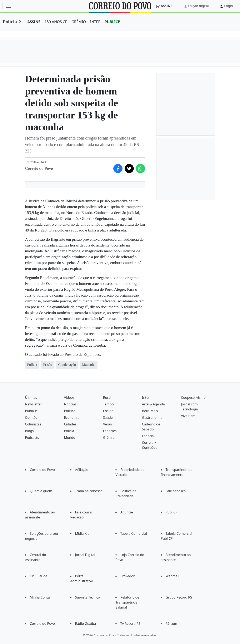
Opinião (31, 418)
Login (229, 6)
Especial (148, 436)
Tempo (108, 404)
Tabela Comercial (134, 533)
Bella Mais (150, 411)
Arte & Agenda (153, 404)
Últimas (31, 397)
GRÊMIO (79, 22)
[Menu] (8, 6)
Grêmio (109, 438)
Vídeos (69, 397)
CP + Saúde (39, 576)
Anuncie (127, 512)
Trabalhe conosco (89, 491)
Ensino (108, 411)
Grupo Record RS (179, 597)
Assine (167, 6)
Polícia (10, 22)
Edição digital (198, 6)
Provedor (127, 576)
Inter (146, 397)
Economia (72, 418)
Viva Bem (188, 416)
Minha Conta (40, 597)
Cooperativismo (193, 397)
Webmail (172, 576)
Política (70, 411)
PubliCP (31, 411)
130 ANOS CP (56, 22)
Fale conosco (176, 491)
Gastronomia (152, 418)
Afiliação (82, 470)
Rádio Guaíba (85, 624)
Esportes (110, 431)
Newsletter (33, 404)
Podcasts (32, 438)
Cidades (70, 424)
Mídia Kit (82, 533)
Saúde (108, 418)
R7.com (171, 624)
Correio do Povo (42, 470)
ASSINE (34, 22)
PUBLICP (112, 22)
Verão (107, 424)
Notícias (70, 404)
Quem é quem (41, 491)
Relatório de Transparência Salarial (127, 602)
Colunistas (33, 424)
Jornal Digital (85, 555)
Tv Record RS (130, 624)
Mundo (70, 438)
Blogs (29, 431)
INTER (95, 22)
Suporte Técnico (87, 597)
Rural (107, 397)
